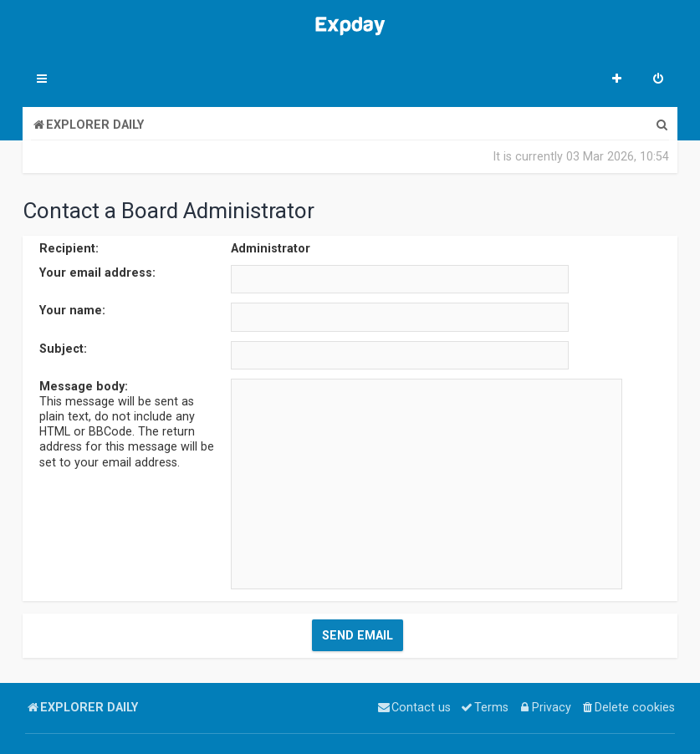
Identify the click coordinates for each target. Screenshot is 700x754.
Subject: (63, 348)
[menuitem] (658, 80)
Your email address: (97, 273)
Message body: (84, 386)
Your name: (72, 310)
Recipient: (69, 248)
